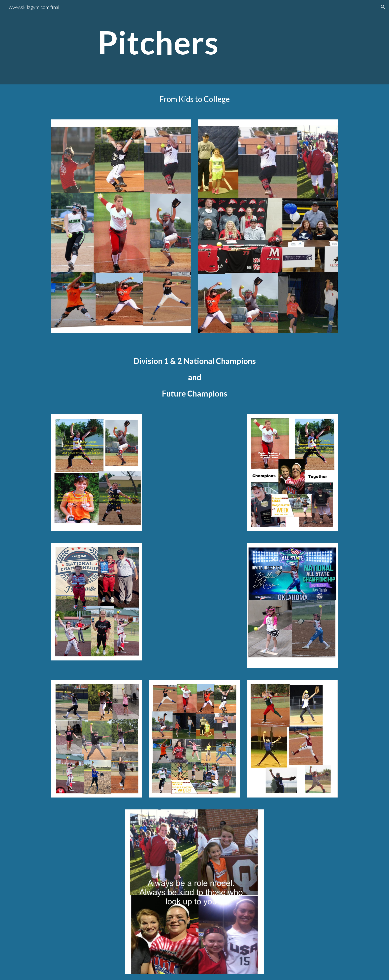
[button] (383, 7)
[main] (207, 42)
